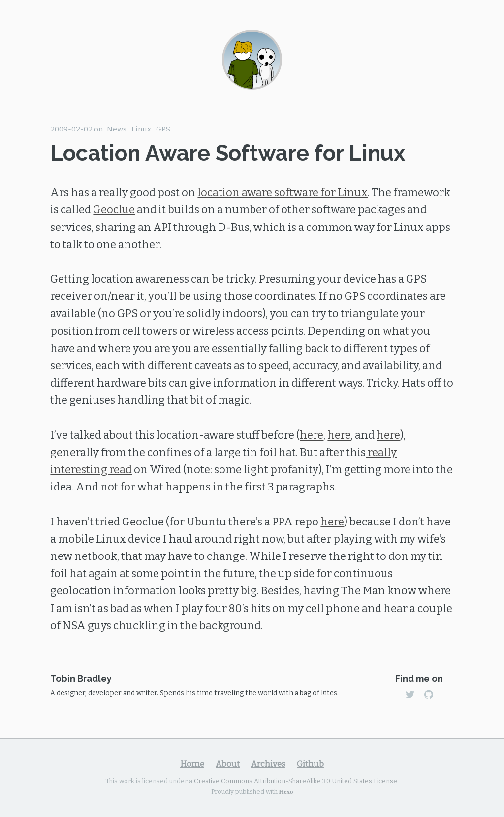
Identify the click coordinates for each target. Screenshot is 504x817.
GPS (163, 129)
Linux (141, 129)
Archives (268, 764)
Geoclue (114, 210)
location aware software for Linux (283, 192)
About (228, 764)
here (312, 435)
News (117, 129)
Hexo (286, 791)
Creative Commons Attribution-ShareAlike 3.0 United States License (296, 781)
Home (192, 764)
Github (310, 764)
